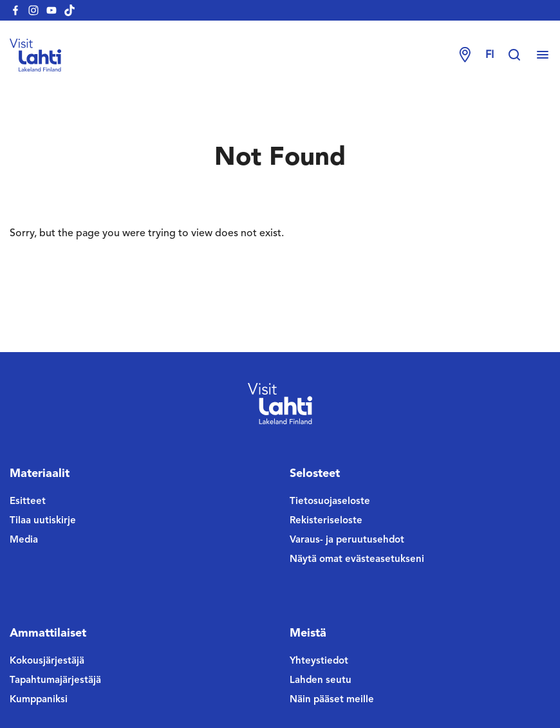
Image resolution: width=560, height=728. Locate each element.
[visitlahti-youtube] (51, 10)
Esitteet (28, 502)
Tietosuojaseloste (330, 502)
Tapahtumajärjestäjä (55, 681)
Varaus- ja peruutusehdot (347, 540)
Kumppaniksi (39, 700)
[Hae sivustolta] (521, 55)
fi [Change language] (490, 55)
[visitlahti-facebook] (15, 10)
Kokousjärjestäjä (47, 661)
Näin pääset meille (332, 700)
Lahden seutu (321, 681)
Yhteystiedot (319, 661)
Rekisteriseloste (326, 521)
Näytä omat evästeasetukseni (357, 560)
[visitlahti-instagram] (33, 10)
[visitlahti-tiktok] (70, 10)
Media (24, 540)
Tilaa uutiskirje (43, 521)
